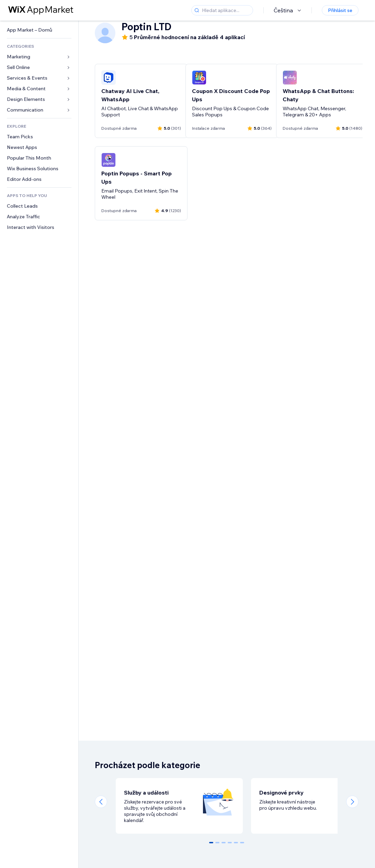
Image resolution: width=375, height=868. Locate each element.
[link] (39, 30)
